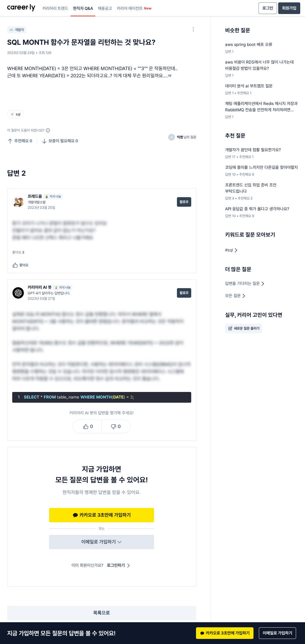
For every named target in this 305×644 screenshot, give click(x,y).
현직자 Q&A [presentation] (83, 8)
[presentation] (21, 8)
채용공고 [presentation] (105, 8)
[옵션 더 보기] (193, 29)
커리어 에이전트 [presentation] (134, 8)
